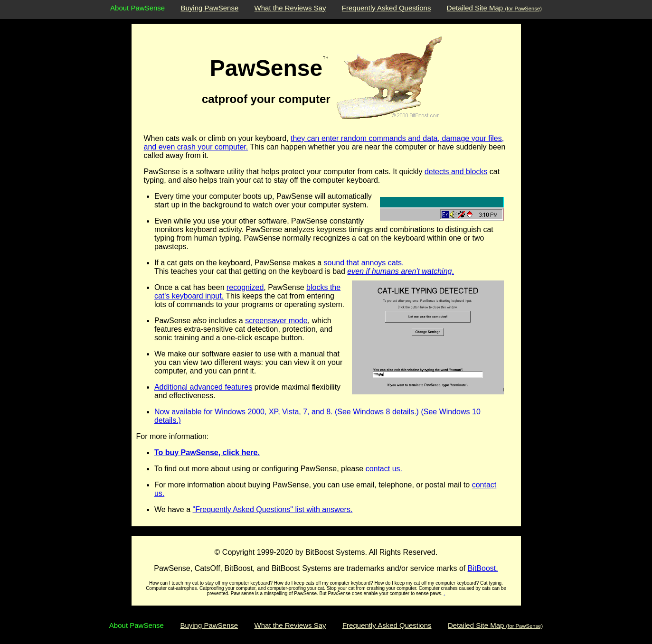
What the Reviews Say (290, 8)
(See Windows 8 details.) (377, 412)
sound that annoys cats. (364, 263)
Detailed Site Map (494, 8)
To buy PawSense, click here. (207, 453)
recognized (245, 287)
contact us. (384, 469)
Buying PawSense (210, 8)
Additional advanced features (203, 387)
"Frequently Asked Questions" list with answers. (273, 509)
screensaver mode (276, 321)
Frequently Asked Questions (387, 8)
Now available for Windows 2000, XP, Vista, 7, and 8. (244, 412)
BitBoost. (483, 568)
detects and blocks (456, 172)
